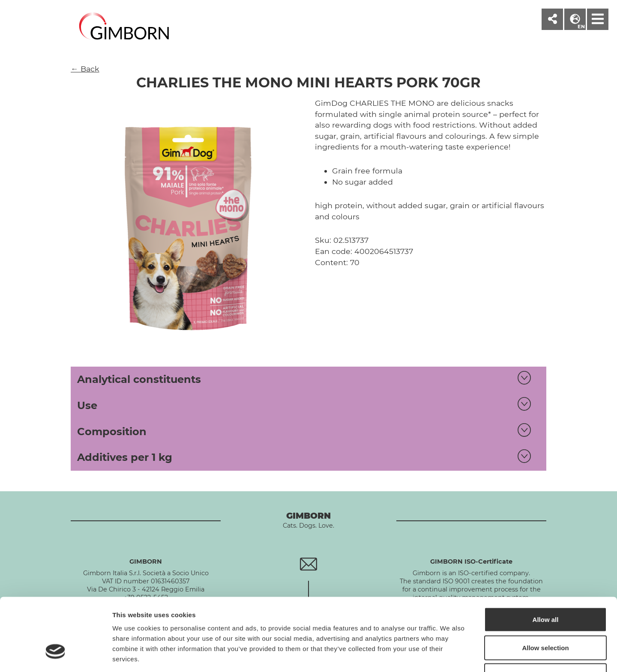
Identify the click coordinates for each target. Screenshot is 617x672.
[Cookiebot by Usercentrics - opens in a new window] (55, 655)
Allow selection (545, 588)
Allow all (546, 560)
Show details (450, 655)
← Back (85, 69)
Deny (546, 616)
